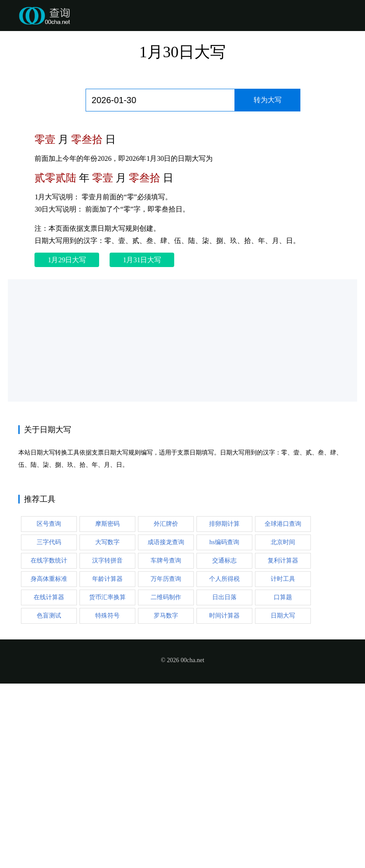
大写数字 (107, 542)
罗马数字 (166, 616)
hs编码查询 (224, 542)
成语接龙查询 (166, 542)
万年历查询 (166, 579)
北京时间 (283, 542)
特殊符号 (107, 616)
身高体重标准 (49, 579)
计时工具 (283, 579)
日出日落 (224, 597)
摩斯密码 (107, 524)
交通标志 (224, 561)
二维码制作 (166, 597)
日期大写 (283, 616)
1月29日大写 (67, 260)
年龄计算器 (107, 579)
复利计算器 (283, 561)
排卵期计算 (224, 524)
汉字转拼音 (107, 561)
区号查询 (49, 524)
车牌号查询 (166, 561)
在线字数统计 (49, 561)
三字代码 (49, 542)
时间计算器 (224, 616)
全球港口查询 (283, 524)
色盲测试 (49, 616)
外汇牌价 (166, 524)
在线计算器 (49, 597)
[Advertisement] (182, 340)
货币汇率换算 (107, 597)
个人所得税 (224, 579)
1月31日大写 (142, 260)
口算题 (283, 597)
